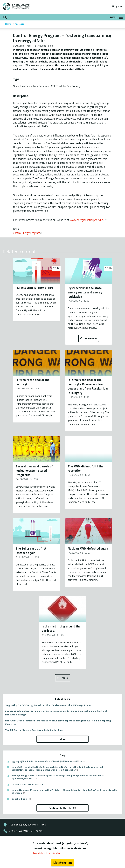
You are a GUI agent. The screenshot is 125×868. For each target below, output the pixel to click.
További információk (46, 856)
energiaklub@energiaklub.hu (25, 837)
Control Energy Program (28, 233)
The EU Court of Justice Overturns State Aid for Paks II (35, 730)
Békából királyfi (22, 799)
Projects (19, 24)
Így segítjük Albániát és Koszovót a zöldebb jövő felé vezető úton (49, 761)
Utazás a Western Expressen (29, 784)
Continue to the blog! (62, 808)
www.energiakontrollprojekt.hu (88, 220)
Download (91, 338)
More (65, 678)
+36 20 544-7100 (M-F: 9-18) (26, 831)
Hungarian (117, 6)
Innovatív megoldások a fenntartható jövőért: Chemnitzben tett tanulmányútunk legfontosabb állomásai (64, 791)
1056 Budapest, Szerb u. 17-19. (28, 825)
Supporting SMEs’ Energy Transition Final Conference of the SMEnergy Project (49, 705)
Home (8, 24)
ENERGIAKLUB (16, 6)
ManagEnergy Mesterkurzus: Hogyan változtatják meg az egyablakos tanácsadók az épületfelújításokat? (58, 777)
